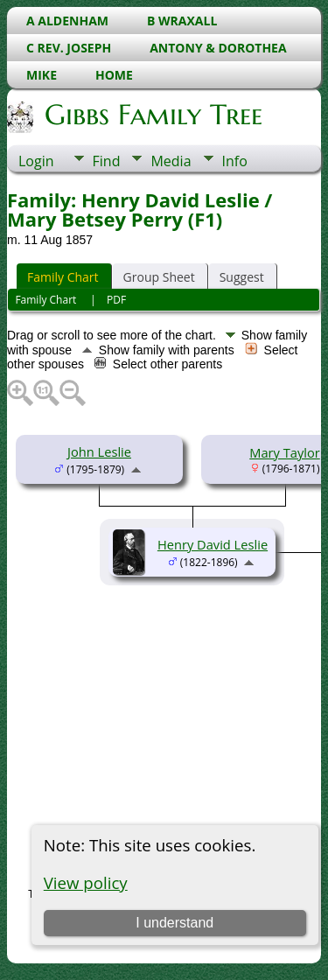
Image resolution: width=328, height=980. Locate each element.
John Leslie (99, 451)
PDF (116, 300)
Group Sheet (159, 277)
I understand (174, 923)
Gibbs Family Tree (152, 115)
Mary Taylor (285, 452)
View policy (86, 882)
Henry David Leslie (213, 544)
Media (171, 161)
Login (36, 161)
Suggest (242, 277)
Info (235, 161)
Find (107, 161)
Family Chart (63, 277)
